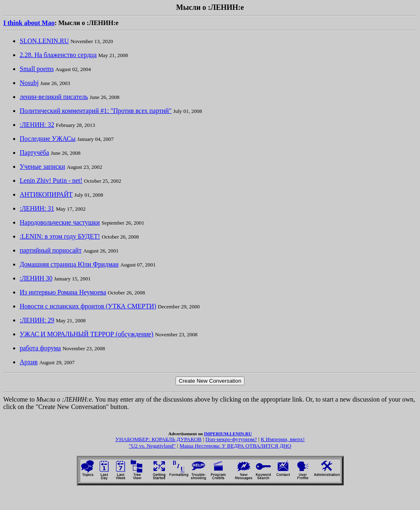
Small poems (37, 69)
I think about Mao (29, 23)
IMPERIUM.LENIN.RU (228, 434)
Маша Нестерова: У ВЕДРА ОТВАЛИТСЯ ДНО (235, 446)
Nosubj (29, 83)
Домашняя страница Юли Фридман (69, 264)
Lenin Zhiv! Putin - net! (51, 180)
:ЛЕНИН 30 (36, 278)
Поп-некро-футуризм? (231, 439)
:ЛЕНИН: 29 (37, 320)
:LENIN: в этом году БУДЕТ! (60, 236)
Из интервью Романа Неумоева (63, 292)
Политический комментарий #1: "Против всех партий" (96, 111)
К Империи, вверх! (283, 439)
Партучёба (34, 153)
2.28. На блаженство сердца (58, 55)
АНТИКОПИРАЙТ (46, 194)
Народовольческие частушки (60, 222)
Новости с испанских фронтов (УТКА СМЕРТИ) (88, 306)
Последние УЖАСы (48, 139)
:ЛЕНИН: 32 (37, 125)
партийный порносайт (51, 250)
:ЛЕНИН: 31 (37, 208)
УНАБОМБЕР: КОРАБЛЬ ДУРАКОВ (158, 439)
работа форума (40, 348)
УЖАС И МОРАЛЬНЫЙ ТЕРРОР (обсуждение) (87, 334)
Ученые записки (42, 167)
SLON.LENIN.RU (44, 41)
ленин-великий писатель (54, 97)
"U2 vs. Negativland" (152, 446)
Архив (29, 362)
